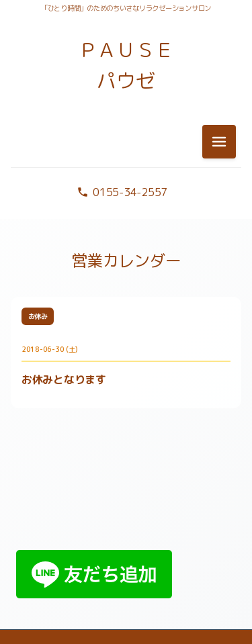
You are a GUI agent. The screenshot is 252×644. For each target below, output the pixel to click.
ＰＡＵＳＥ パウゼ (126, 65)
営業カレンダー (126, 261)
